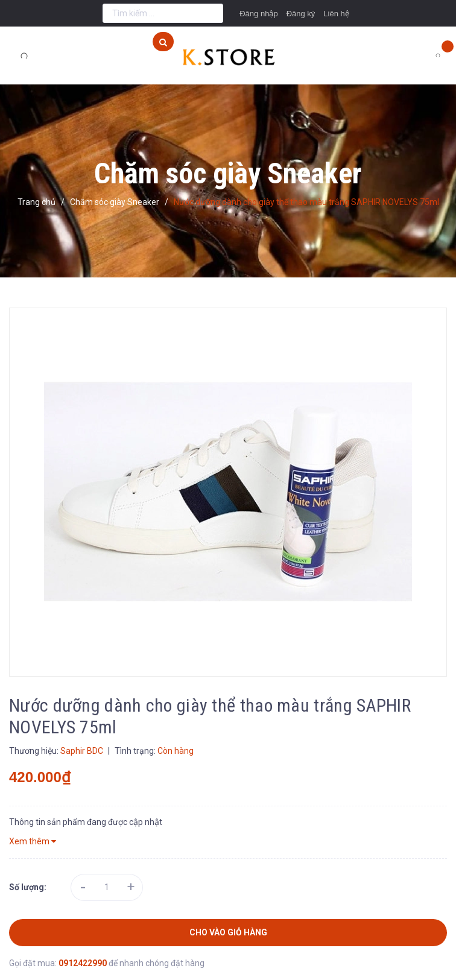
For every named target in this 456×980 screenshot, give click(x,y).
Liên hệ (336, 14)
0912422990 (84, 963)
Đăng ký (301, 14)
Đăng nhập (258, 14)
